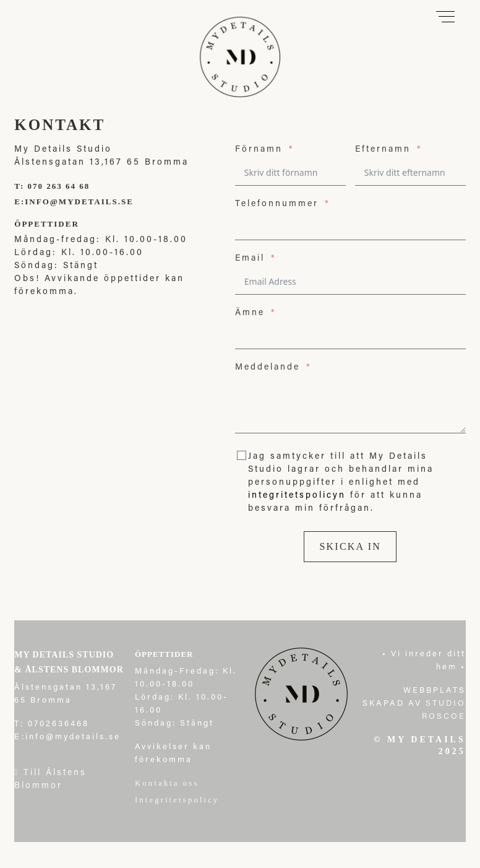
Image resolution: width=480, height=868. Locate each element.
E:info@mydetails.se (74, 202)
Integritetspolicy (177, 800)
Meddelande (268, 368)
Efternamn (383, 150)
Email (250, 259)
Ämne (250, 313)
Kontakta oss (169, 783)
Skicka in (350, 546)
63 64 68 (71, 186)
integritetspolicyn (297, 496)
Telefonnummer (277, 204)
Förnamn (259, 150)
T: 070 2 (33, 186)
